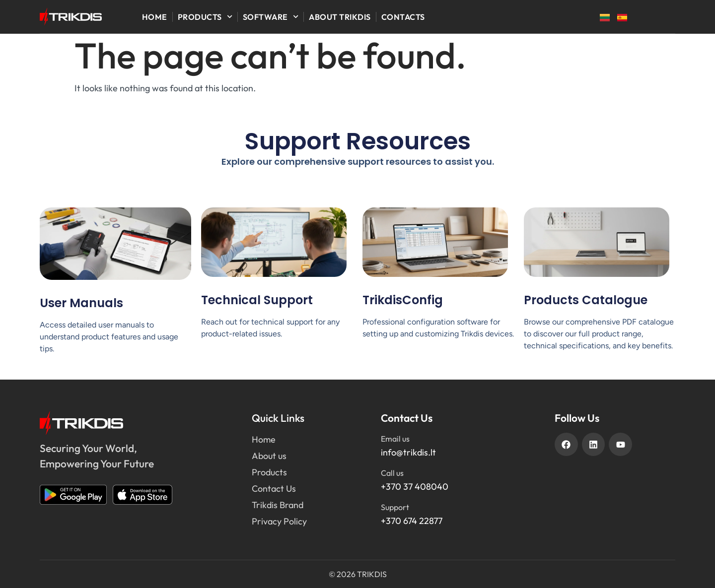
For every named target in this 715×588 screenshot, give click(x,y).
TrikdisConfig (403, 300)
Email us (395, 439)
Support (395, 507)
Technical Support (257, 300)
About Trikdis (340, 17)
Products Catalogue (586, 300)
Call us (392, 473)
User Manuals (81, 303)
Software (271, 17)
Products (205, 17)
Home (155, 17)
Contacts (403, 17)
